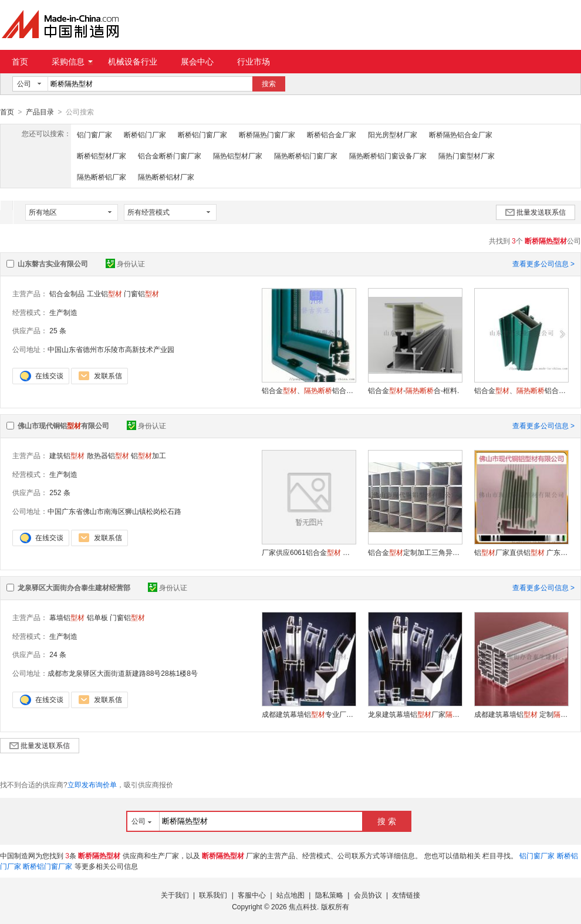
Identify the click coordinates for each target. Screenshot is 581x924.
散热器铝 (108, 455)
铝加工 (148, 455)
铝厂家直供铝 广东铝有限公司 (521, 552)
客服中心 (252, 895)
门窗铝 (141, 293)
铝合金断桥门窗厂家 (170, 155)
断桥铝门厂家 (145, 134)
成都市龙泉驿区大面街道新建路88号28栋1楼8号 (123, 673)
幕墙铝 (67, 617)
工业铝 (104, 293)
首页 (20, 62)
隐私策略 (329, 895)
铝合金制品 (67, 293)
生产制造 (63, 312)
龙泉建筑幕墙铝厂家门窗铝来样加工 (415, 714)
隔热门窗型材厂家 (467, 155)
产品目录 (40, 112)
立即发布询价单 (92, 784)
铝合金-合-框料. (413, 390)
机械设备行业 (133, 62)
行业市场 (254, 62)
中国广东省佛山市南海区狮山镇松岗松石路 (114, 511)
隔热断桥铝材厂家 (166, 177)
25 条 (58, 330)
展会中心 (197, 62)
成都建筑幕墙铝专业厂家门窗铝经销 (309, 714)
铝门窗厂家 (94, 134)
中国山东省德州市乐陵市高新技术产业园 (111, 349)
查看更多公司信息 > (543, 263)
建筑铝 (67, 455)
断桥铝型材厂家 (102, 155)
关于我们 (175, 895)
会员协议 (368, 895)
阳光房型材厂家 (393, 134)
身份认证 (125, 263)
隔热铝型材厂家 (238, 155)
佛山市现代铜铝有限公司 (63, 425)
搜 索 (387, 821)
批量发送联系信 (536, 212)
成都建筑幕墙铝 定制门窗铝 (521, 714)
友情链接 (406, 895)
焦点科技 (303, 906)
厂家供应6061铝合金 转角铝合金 (309, 552)
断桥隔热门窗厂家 (267, 134)
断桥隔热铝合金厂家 (461, 134)
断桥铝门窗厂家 (202, 134)
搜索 (269, 84)
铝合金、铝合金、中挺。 (521, 390)
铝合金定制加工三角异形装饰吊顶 (415, 552)
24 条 (58, 654)
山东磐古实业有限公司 (53, 263)
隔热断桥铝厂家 (102, 177)
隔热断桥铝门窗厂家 (306, 155)
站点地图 (290, 895)
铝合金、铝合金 (309, 390)
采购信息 (72, 62)
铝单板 (97, 617)
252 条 (60, 492)
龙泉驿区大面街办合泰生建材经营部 (74, 587)
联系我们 (213, 895)
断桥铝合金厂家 (332, 134)
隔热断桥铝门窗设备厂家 (388, 155)
